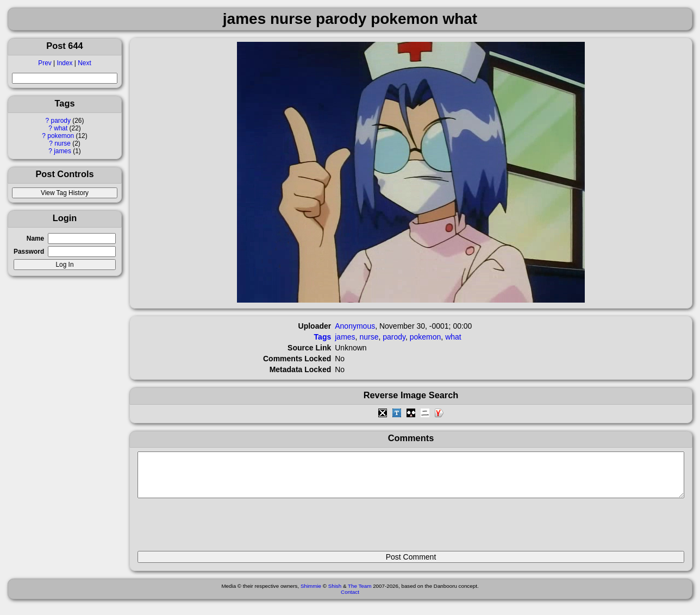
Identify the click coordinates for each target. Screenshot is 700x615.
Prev (45, 63)
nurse (62, 143)
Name (35, 239)
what (61, 128)
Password (29, 252)
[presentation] (220, 529)
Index (64, 63)
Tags (323, 337)
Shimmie (311, 594)
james (62, 151)
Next (84, 63)
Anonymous (355, 326)
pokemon (61, 136)
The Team (360, 594)
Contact (350, 600)
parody (61, 121)
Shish (335, 594)
